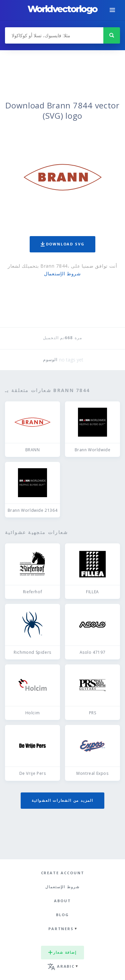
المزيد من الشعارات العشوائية (62, 800)
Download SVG (63, 244)
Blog (62, 915)
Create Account (63, 873)
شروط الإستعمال (62, 274)
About (62, 901)
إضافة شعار (62, 952)
